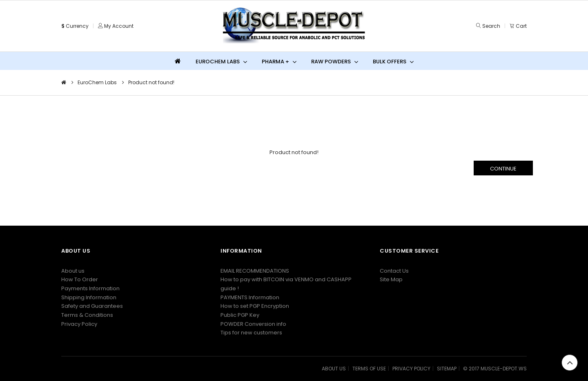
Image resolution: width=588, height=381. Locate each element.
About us (73, 271)
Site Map (391, 279)
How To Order (80, 279)
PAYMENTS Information (250, 297)
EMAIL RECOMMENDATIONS (255, 271)
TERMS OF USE (369, 369)
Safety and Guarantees (92, 306)
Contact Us (394, 271)
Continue (503, 169)
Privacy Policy (79, 324)
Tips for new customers (251, 333)
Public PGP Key (240, 315)
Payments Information (90, 288)
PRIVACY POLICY (411, 369)
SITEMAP (447, 369)
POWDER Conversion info (253, 324)
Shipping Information (89, 297)
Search (491, 26)
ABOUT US (334, 369)
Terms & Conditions (87, 315)
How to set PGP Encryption (255, 306)
